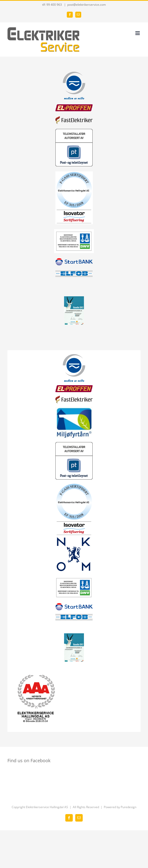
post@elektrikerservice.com (87, 5)
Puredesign (129, 807)
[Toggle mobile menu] (138, 33)
